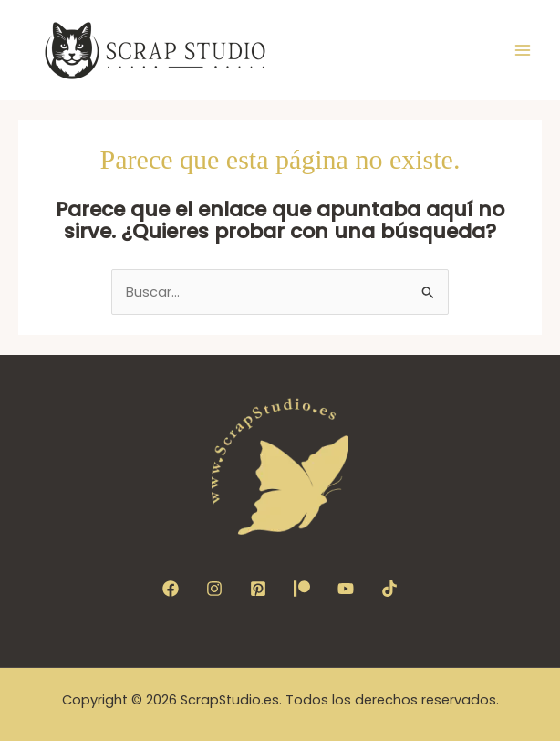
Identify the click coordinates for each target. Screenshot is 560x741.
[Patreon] (302, 589)
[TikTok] (389, 589)
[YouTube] (346, 589)
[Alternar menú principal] (523, 50)
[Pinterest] (258, 589)
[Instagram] (214, 589)
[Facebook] (171, 589)
